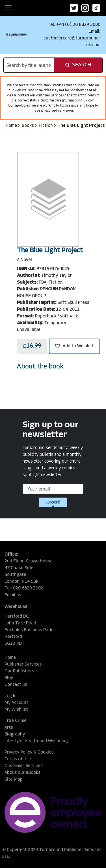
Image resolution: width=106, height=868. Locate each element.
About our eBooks (22, 773)
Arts (9, 728)
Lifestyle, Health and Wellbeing (36, 741)
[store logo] (16, 35)
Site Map (14, 779)
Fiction (46, 126)
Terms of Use (18, 759)
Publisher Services (23, 664)
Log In (11, 696)
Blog (9, 678)
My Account (16, 703)
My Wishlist (16, 710)
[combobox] (29, 65)
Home (12, 126)
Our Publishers (19, 671)
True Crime (16, 721)
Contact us (16, 685)
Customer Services (24, 766)
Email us (13, 595)
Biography (15, 734)
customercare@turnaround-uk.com (67, 101)
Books (28, 126)
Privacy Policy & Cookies (29, 752)
